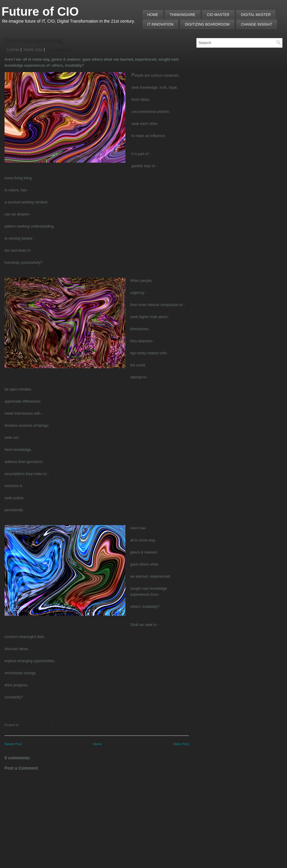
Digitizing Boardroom (207, 24)
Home (153, 15)
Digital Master (256, 15)
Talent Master (41, 725)
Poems (25, 725)
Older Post (181, 744)
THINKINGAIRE (183, 15)
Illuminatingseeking (34, 40)
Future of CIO (40, 11)
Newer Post (13, 744)
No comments (60, 50)
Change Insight (257, 24)
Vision (57, 725)
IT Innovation (161, 24)
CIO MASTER (218, 15)
